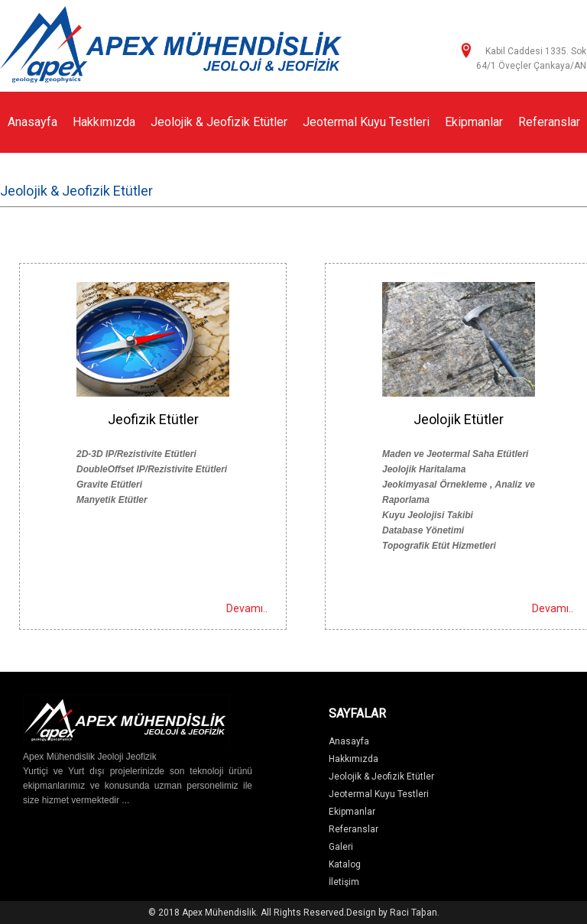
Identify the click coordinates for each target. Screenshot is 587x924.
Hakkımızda (104, 122)
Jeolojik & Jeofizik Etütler (219, 122)
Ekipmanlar (474, 122)
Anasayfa (32, 122)
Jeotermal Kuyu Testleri (366, 122)
